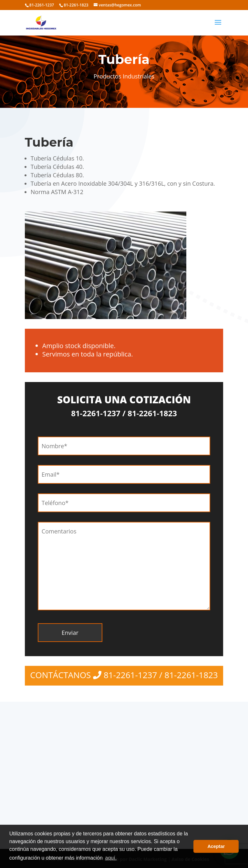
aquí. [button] (111, 858)
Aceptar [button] (216, 846)
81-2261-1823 (76, 5)
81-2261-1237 (42, 5)
